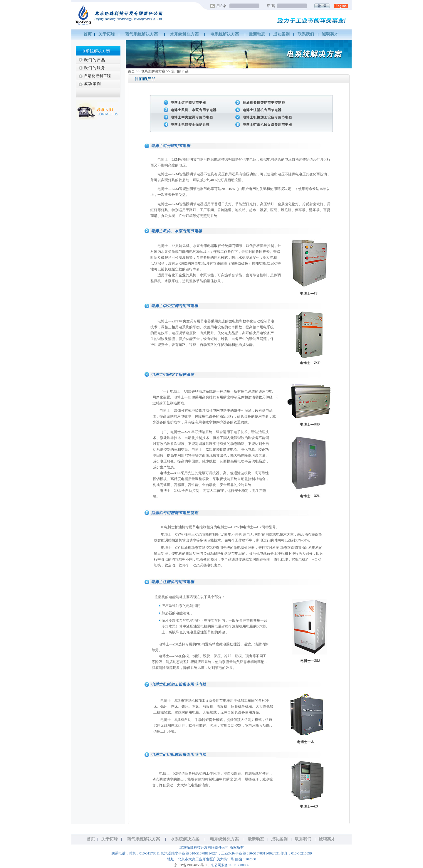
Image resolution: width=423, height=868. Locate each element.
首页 (88, 34)
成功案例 (281, 34)
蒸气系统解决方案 (142, 34)
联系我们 (306, 34)
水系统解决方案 (184, 34)
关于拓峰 (107, 34)
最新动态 (257, 34)
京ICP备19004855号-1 (190, 865)
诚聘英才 (330, 34)
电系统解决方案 (225, 34)
